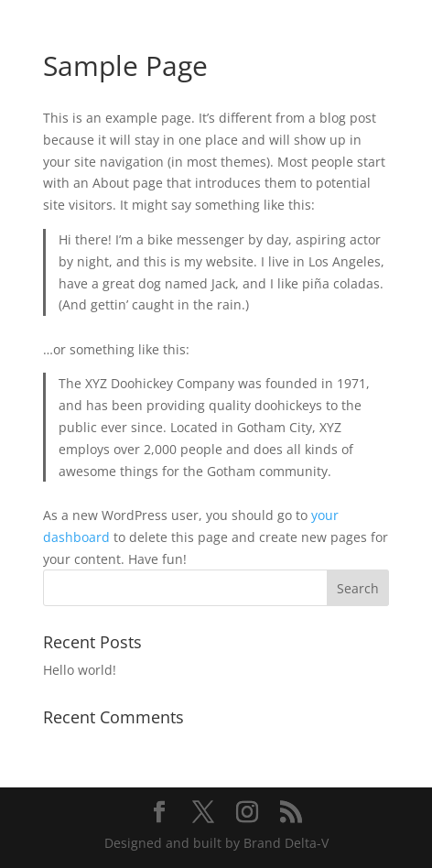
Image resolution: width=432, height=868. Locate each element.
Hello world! (80, 670)
